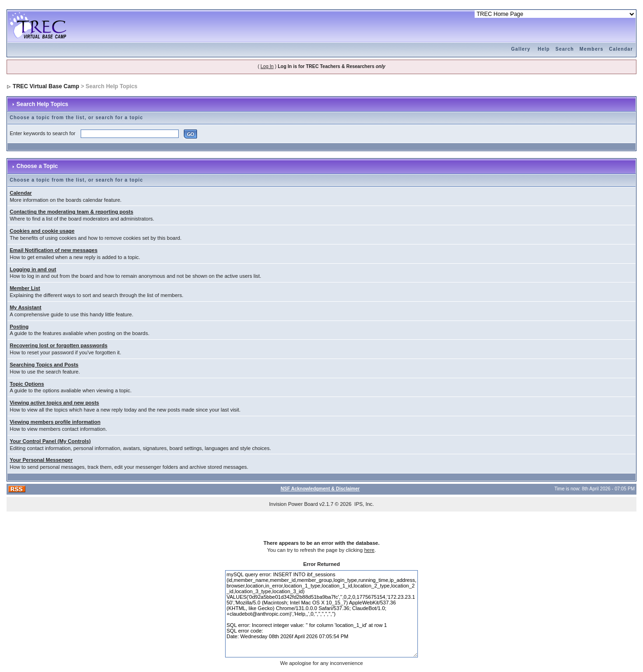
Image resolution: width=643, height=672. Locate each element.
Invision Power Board (294, 504)
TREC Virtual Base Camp (46, 86)
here (369, 550)
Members (592, 49)
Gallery (521, 49)
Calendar (621, 49)
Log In (267, 66)
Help (544, 49)
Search (564, 49)
